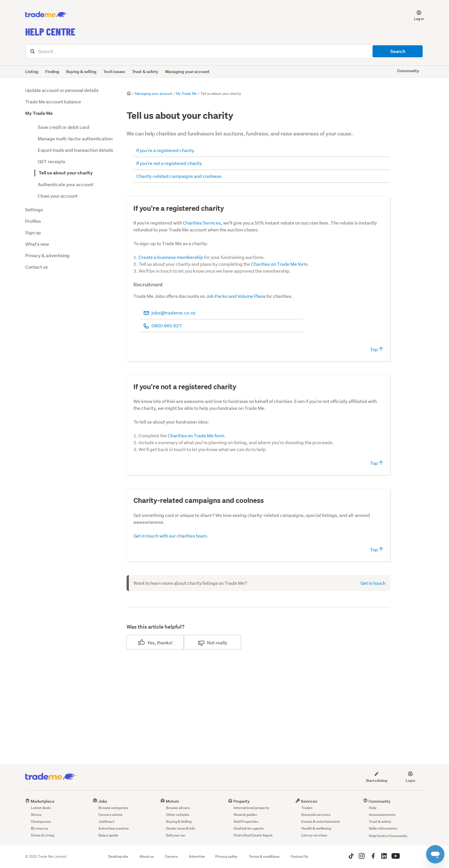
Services (306, 801)
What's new (37, 244)
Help (373, 808)
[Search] (224, 51)
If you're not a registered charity (169, 163)
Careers (171, 856)
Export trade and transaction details (75, 150)
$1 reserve (40, 828)
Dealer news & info (181, 828)
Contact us (37, 267)
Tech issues (114, 71)
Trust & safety (145, 71)
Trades (307, 808)
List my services (314, 835)
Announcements (382, 815)
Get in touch (373, 583)
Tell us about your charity (66, 173)
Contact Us (299, 856)
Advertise (197, 856)
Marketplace (40, 801)
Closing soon (41, 821)
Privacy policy (227, 856)
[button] (415, 15)
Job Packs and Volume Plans (236, 296)
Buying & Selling (179, 821)
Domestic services (316, 815)
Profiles (33, 221)
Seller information (383, 828)
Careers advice (111, 815)
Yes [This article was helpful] (151, 642)
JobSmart (107, 821)
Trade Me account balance (53, 102)
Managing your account (187, 71)
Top (377, 349)
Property (239, 801)
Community (377, 801)
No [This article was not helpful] (210, 642)
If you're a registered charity (165, 150)
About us (147, 856)
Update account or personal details (62, 90)
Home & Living (43, 835)
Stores (36, 815)
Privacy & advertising (47, 255)
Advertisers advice (114, 828)
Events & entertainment (321, 821)
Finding (52, 71)
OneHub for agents (249, 828)
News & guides (245, 815)
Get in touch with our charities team (170, 536)
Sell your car (176, 835)
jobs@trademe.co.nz (174, 313)
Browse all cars (178, 808)
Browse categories (113, 808)
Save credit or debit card (64, 127)
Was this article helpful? (155, 627)
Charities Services (202, 223)
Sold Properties (246, 821)
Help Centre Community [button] (388, 836)
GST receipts (52, 161)
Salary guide (108, 835)
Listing (32, 71)
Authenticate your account (66, 184)
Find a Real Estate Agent (253, 835)
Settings (34, 209)
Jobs (100, 801)
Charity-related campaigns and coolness (179, 176)
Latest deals (41, 808)
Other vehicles (178, 815)
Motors (170, 801)
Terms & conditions (264, 856)
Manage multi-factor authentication (75, 138)
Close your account (58, 196)
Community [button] (408, 71)
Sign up (33, 232)
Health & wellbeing (316, 828)
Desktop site (118, 856)
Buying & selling (81, 71)
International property (252, 808)
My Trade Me (39, 113)
